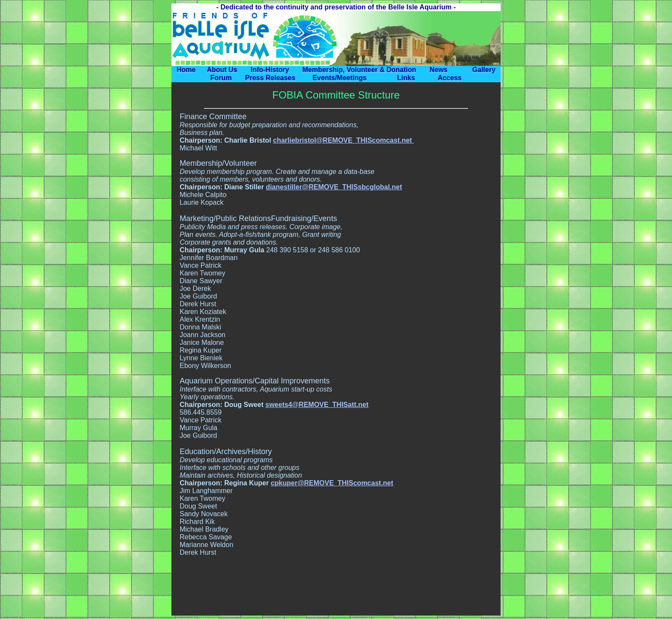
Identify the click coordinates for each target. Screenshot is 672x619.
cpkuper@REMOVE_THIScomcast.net (332, 483)
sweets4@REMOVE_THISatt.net (317, 405)
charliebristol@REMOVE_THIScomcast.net (343, 140)
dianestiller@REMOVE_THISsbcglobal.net (334, 187)
